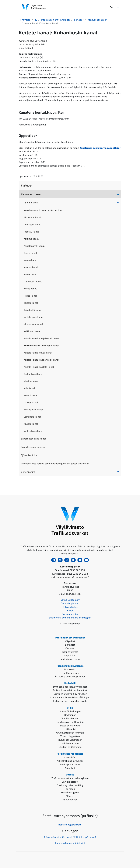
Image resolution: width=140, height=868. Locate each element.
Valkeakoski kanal (33, 431)
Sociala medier (70, 614)
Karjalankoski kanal (34, 246)
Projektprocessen (70, 673)
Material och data (70, 659)
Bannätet (70, 645)
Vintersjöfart (28, 472)
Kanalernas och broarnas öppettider (43, 210)
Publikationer (70, 799)
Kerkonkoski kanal (33, 374)
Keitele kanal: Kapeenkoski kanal (41, 360)
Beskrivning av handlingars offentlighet (70, 617)
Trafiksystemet (70, 652)
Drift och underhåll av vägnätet (70, 687)
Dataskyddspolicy (70, 600)
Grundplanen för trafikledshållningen (70, 697)
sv (36, 20)
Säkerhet (70, 768)
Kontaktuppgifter (70, 792)
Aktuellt (70, 796)
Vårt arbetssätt (70, 782)
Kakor (70, 610)
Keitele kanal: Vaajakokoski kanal (42, 338)
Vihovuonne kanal (33, 324)
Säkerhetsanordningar (33, 447)
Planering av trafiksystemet (70, 676)
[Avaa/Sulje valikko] (118, 7)
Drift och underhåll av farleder (70, 694)
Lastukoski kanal (33, 281)
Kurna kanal (30, 274)
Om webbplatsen (70, 603)
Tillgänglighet (70, 607)
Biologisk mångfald (70, 725)
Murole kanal (31, 424)
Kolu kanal (29, 388)
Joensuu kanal (31, 232)
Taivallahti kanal (33, 310)
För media (70, 789)
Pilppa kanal (30, 296)
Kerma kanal (30, 260)
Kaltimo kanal (31, 239)
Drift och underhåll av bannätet (70, 690)
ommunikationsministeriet (71, 843)
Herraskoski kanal (33, 409)
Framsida (25, 20)
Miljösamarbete (70, 743)
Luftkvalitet (70, 729)
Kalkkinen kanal (32, 331)
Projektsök (70, 669)
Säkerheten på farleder (34, 439)
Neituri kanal (31, 395)
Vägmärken (70, 655)
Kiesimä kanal (31, 381)
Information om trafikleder (55, 20)
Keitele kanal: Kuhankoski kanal (41, 345)
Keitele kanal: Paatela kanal (39, 367)
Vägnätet (70, 641)
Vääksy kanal (31, 402)
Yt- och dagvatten (70, 736)
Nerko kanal (30, 288)
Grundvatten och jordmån (70, 733)
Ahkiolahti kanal (32, 217)
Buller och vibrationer (70, 740)
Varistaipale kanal (34, 317)
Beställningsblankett (70, 824)
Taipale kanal (31, 303)
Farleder (78, 20)
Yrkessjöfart (70, 757)
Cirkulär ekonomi (70, 718)
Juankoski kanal (32, 224)
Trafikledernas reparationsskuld (70, 701)
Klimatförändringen (70, 711)
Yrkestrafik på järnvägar (70, 761)
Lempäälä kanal (32, 417)
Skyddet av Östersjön (70, 747)
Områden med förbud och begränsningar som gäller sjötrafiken (55, 463)
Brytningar (70, 715)
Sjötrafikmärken (30, 455)
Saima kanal (32, 202)
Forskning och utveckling (70, 785)
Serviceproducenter (70, 764)
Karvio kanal (30, 253)
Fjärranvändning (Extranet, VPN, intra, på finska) (70, 837)
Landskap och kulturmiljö (70, 722)
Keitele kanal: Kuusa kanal (38, 353)
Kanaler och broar (97, 20)
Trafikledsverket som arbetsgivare (70, 778)
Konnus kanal (31, 267)
